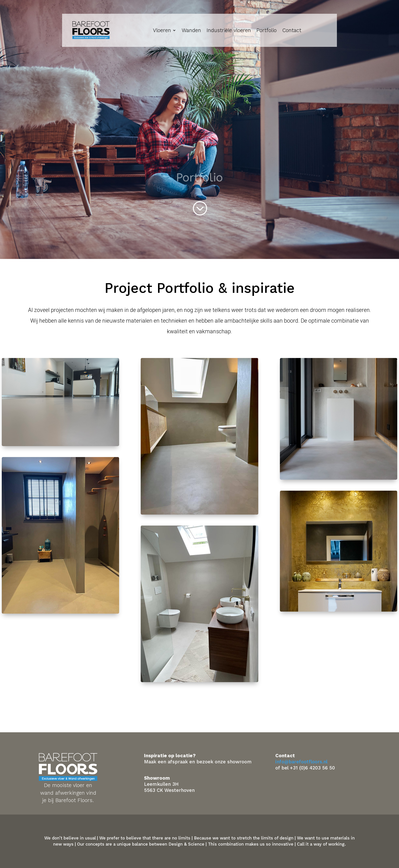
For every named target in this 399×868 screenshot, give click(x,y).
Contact (292, 30)
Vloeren (162, 30)
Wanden (191, 30)
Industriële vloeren (229, 30)
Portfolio (267, 30)
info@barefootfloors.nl (301, 762)
